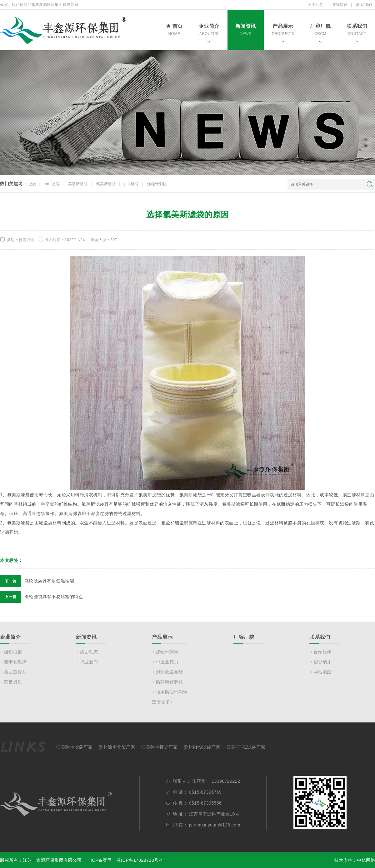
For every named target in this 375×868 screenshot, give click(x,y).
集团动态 (87, 652)
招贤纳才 (320, 662)
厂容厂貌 (320, 34)
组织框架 (11, 652)
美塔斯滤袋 (78, 184)
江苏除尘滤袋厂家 (74, 747)
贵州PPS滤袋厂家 (202, 747)
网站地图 (320, 672)
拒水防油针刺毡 (170, 692)
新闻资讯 (246, 34)
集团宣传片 (13, 672)
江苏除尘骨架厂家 (159, 747)
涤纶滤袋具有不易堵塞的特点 (42, 597)
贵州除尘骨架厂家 (117, 747)
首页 (174, 31)
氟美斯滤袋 (106, 184)
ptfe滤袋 (52, 184)
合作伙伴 (320, 652)
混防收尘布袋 (167, 672)
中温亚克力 (165, 662)
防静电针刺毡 (167, 682)
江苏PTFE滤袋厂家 (246, 747)
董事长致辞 (13, 662)
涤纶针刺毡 (157, 184)
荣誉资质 (11, 682)
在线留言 (340, 5)
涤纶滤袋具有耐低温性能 (37, 581)
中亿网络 (366, 860)
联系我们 (364, 5)
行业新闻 (87, 662)
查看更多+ (162, 702)
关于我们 (316, 5)
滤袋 (32, 184)
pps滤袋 (132, 184)
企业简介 (209, 34)
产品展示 (283, 34)
